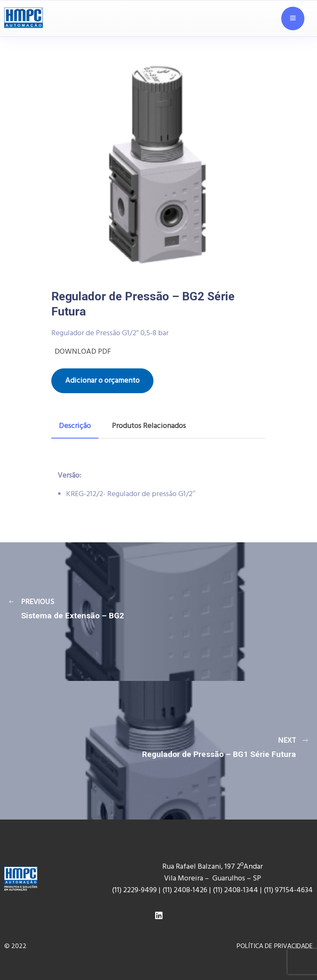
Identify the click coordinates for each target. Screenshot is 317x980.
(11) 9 (271, 890)
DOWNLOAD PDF (81, 352)
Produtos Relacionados (149, 426)
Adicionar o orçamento (102, 381)
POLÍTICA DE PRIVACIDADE (275, 946)
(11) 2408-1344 (236, 890)
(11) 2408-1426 (185, 890)
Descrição (75, 426)
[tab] (75, 426)
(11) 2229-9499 (134, 890)
